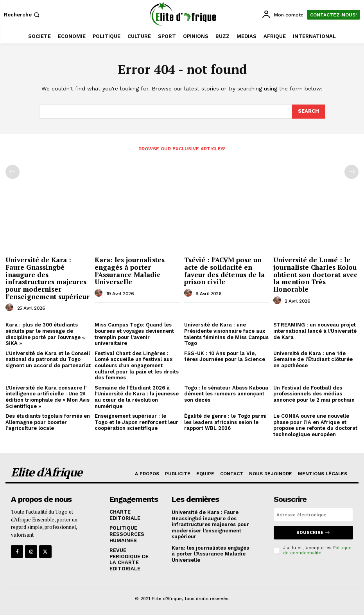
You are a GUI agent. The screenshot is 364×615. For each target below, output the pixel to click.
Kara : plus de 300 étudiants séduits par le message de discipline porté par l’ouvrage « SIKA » (45, 334)
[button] (22, 15)
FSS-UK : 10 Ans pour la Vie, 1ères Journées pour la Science (225, 356)
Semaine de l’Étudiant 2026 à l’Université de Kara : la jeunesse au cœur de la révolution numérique (137, 397)
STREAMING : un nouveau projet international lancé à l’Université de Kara (315, 331)
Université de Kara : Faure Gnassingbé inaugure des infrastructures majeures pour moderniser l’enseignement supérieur (48, 278)
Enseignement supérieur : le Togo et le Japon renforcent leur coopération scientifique (136, 422)
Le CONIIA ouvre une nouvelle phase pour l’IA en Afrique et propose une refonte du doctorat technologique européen (315, 425)
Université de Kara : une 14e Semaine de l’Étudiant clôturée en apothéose (313, 359)
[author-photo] (11, 308)
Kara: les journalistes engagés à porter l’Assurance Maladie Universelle (130, 271)
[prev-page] (13, 172)
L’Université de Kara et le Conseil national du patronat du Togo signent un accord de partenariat (48, 359)
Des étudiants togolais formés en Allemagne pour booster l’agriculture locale (48, 422)
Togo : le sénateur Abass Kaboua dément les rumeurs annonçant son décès (226, 394)
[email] (313, 515)
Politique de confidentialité (317, 550)
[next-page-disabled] (351, 172)
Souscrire (313, 533)
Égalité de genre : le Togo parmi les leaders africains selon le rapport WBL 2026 (225, 422)
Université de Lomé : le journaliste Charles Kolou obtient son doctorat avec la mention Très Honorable (315, 274)
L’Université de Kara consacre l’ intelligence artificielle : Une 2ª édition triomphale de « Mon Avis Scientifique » (48, 397)
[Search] (308, 112)
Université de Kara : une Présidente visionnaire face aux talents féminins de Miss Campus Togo (226, 334)
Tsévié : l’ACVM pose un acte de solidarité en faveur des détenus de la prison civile (224, 271)
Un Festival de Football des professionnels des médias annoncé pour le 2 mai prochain (314, 394)
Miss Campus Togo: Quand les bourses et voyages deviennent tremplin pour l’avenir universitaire (134, 334)
